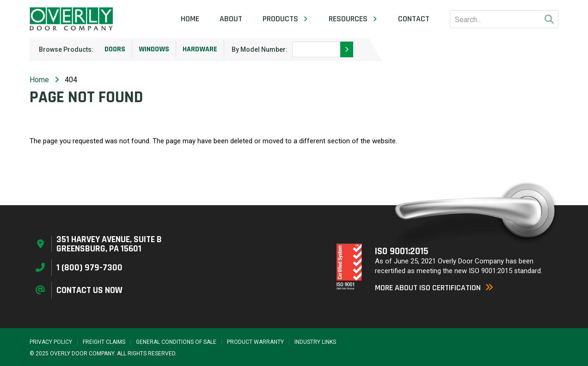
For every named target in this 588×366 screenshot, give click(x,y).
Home (190, 19)
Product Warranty (255, 342)
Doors (115, 49)
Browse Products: (66, 49)
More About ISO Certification (434, 288)
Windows (154, 49)
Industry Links (315, 342)
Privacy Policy (51, 342)
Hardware (200, 49)
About (231, 19)
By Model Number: (260, 49)
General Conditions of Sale (176, 342)
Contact (414, 19)
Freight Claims (104, 342)
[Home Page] (71, 19)
